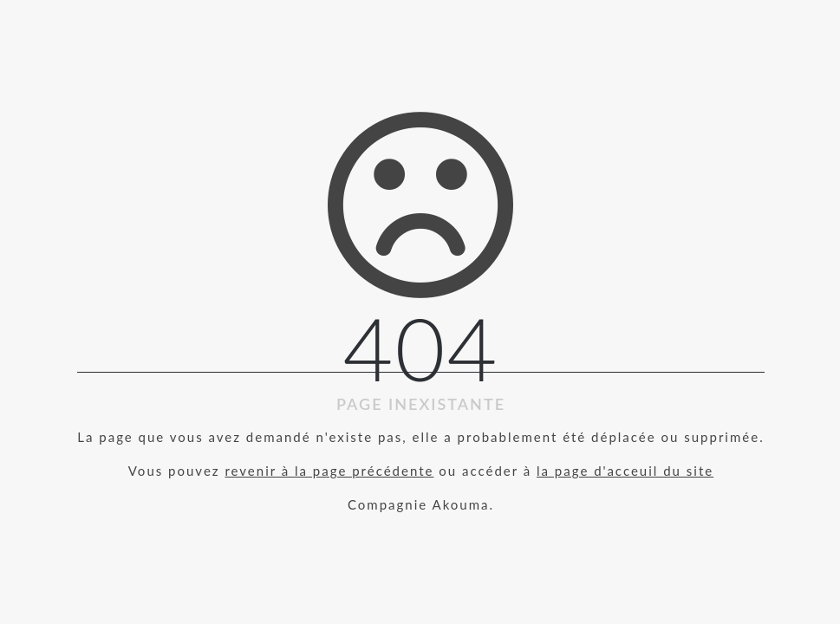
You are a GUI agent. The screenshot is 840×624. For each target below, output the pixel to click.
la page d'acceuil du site (625, 471)
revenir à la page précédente (329, 471)
